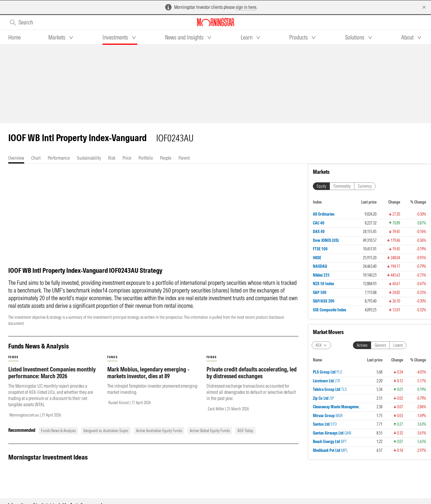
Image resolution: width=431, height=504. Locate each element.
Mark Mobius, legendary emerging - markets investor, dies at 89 (148, 379)
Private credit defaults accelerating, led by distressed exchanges (252, 379)
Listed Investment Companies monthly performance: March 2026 (52, 379)
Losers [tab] (398, 223)
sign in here (246, 7)
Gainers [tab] (380, 223)
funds (13, 363)
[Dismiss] (424, 7)
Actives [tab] (362, 223)
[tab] (14, 37)
